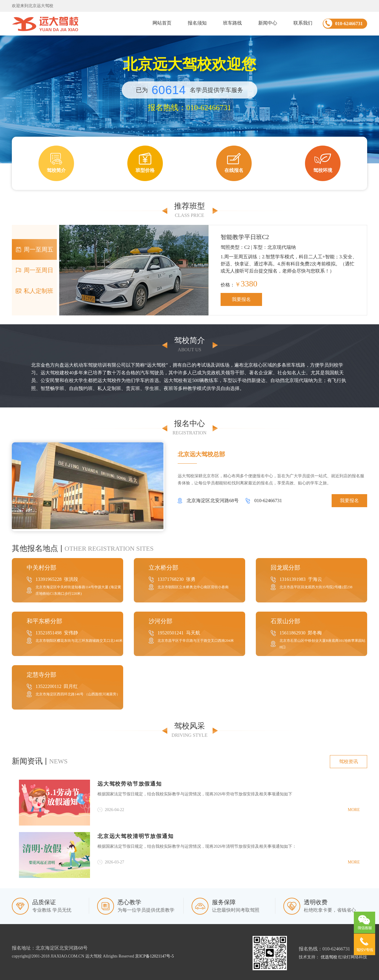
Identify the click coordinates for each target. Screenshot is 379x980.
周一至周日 (34, 270)
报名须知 (197, 23)
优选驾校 (329, 957)
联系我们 (303, 23)
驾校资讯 (349, 761)
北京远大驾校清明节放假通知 (135, 836)
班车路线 (232, 23)
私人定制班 (34, 291)
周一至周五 (34, 249)
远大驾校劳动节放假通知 (130, 784)
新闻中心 (268, 23)
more (354, 810)
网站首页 (162, 23)
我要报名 (241, 299)
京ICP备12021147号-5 (154, 956)
